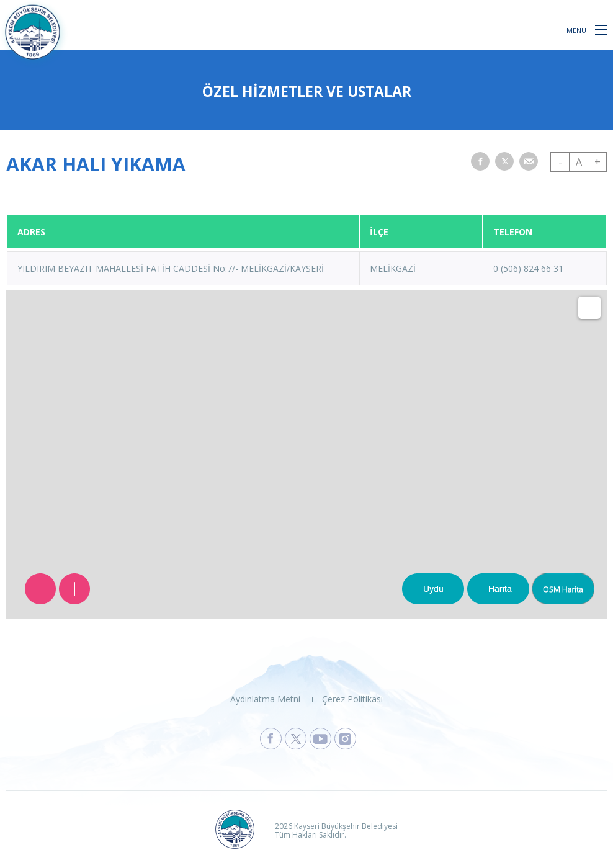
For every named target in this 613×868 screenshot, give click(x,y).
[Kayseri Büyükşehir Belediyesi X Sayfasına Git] (296, 739)
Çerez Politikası (352, 699)
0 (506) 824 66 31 (528, 268)
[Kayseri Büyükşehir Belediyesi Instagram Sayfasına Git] (345, 739)
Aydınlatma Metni (265, 699)
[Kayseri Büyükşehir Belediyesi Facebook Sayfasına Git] (271, 739)
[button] (601, 29)
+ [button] (597, 162)
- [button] (560, 162)
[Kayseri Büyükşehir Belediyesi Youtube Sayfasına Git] (320, 739)
